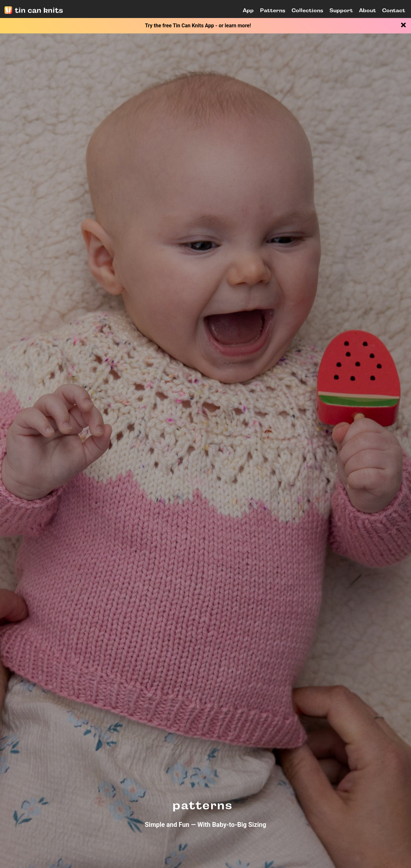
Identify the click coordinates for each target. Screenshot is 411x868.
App (248, 10)
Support (341, 10)
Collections (307, 10)
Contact (394, 10)
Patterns (273, 10)
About (367, 10)
